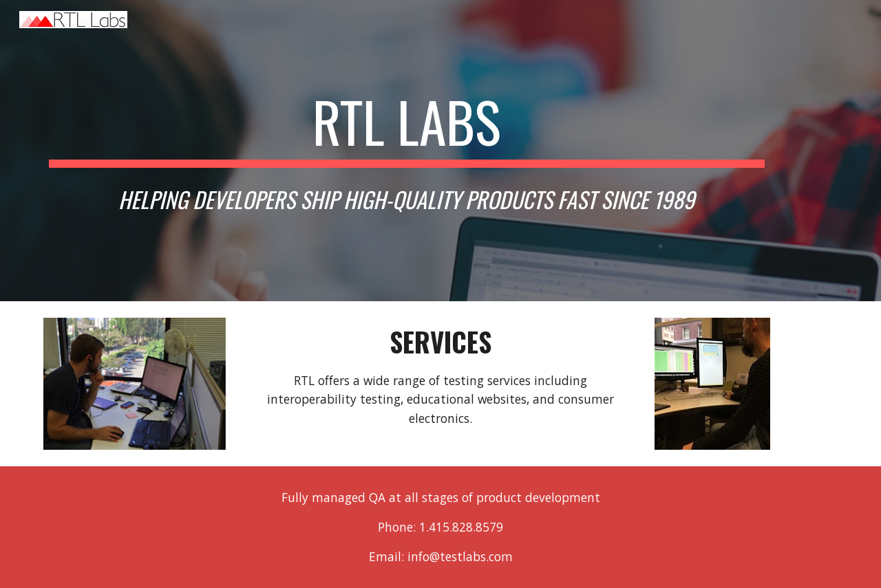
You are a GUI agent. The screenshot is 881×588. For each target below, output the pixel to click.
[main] (407, 151)
